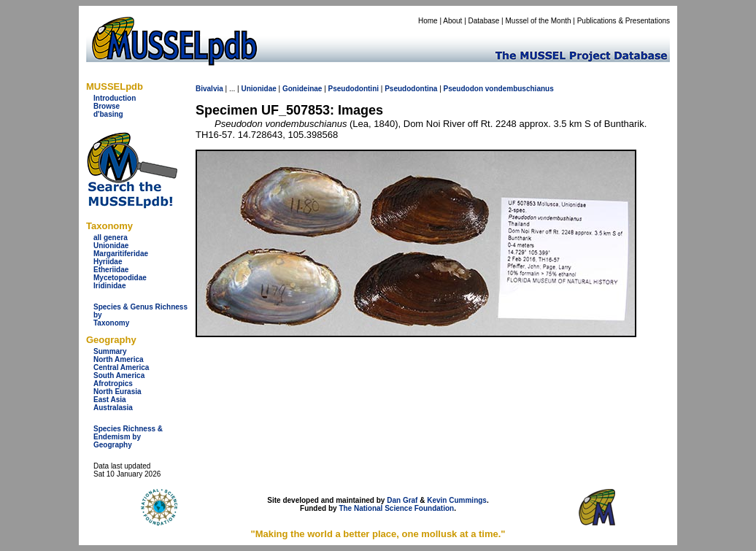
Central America (121, 367)
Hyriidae (108, 262)
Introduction (115, 98)
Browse (107, 106)
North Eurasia (117, 392)
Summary (110, 351)
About (452, 21)
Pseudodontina (411, 89)
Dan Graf (402, 500)
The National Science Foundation (396, 508)
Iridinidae (109, 286)
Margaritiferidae (121, 254)
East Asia (110, 400)
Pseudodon (463, 89)
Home (428, 21)
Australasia (113, 408)
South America (119, 375)
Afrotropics (113, 384)
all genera (111, 238)
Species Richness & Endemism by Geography (128, 437)
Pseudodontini (354, 89)
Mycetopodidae (120, 278)
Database (484, 21)
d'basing (108, 114)
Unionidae (111, 246)
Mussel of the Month (539, 21)
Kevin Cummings (457, 500)
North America (119, 359)
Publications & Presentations (624, 21)
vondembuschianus (520, 89)
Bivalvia (209, 89)
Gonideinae (302, 89)
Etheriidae (111, 270)
